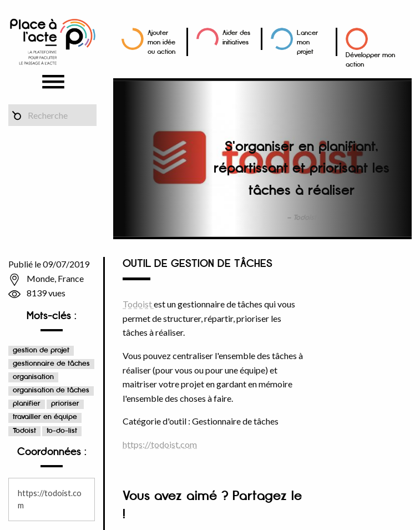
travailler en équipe (45, 417)
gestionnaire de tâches (51, 364)
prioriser (65, 404)
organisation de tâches (51, 390)
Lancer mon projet (307, 42)
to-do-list (62, 431)
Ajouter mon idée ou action (161, 42)
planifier (27, 404)
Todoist (24, 431)
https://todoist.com (160, 444)
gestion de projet (41, 350)
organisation (33, 377)
